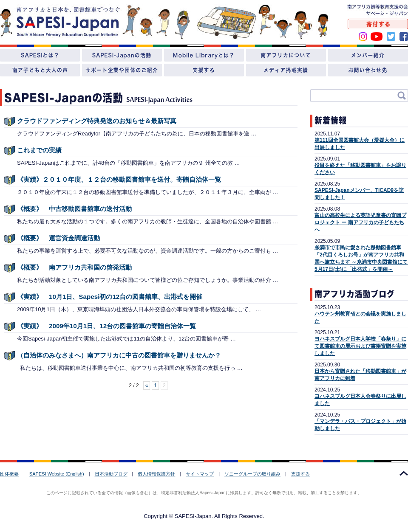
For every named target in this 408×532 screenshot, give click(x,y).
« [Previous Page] (147, 386)
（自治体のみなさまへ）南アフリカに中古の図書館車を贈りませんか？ (119, 355)
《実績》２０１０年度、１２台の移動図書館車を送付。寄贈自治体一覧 (119, 179)
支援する (300, 474)
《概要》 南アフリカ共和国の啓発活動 (74, 267)
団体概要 (9, 474)
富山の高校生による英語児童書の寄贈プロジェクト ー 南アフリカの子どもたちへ (360, 222)
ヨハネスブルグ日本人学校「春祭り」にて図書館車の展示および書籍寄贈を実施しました (360, 346)
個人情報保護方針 (156, 474)
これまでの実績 (39, 150)
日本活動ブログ (111, 474)
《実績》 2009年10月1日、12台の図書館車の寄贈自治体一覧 (106, 326)
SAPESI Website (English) (57, 474)
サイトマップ (200, 474)
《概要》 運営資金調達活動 (58, 238)
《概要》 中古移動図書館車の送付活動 (74, 209)
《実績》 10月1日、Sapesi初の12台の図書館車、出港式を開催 (110, 297)
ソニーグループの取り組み (252, 474)
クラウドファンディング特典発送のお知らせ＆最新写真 (97, 121)
